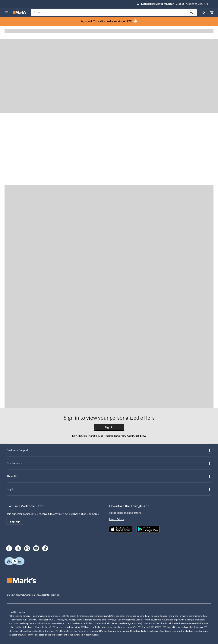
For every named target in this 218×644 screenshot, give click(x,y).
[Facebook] (9, 548)
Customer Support (109, 450)
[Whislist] (203, 13)
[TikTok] (45, 548)
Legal (109, 489)
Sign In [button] (109, 427)
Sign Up (15, 522)
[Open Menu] (6, 13)
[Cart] (212, 13)
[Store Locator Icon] (138, 4)
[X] (18, 548)
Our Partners (109, 463)
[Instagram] (27, 548)
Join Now (140, 436)
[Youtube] (36, 548)
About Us (109, 476)
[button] (191, 12)
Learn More (117, 519)
